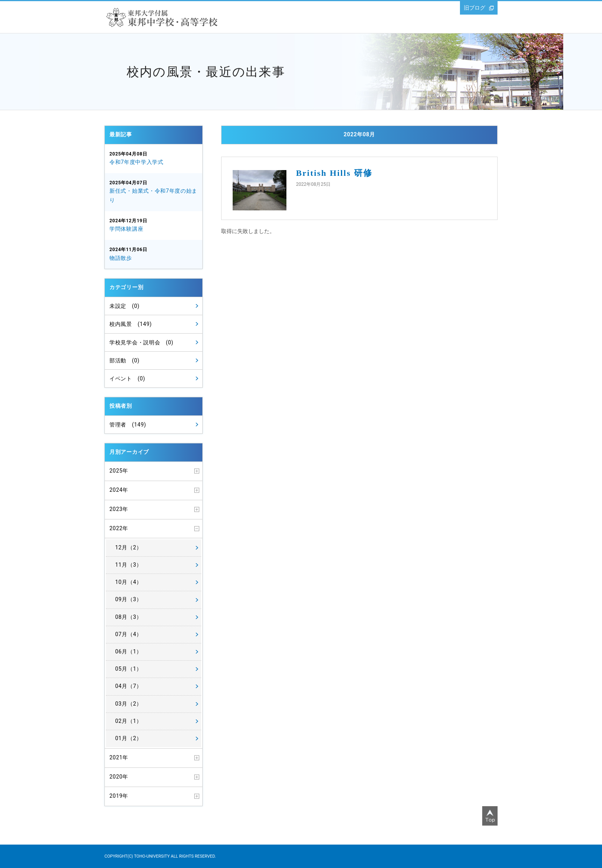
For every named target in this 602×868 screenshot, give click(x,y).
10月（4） (129, 582)
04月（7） (129, 686)
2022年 (119, 528)
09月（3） (129, 599)
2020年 (119, 777)
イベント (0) (127, 379)
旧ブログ (475, 8)
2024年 (119, 490)
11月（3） (129, 565)
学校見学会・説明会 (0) (141, 342)
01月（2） (129, 738)
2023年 (119, 509)
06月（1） (129, 651)
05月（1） (129, 669)
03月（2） (129, 704)
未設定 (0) (124, 306)
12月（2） (129, 547)
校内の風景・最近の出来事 (206, 72)
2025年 (119, 471)
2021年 (119, 757)
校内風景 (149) (131, 324)
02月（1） (129, 721)
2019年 (119, 796)
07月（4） (129, 634)
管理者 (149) (128, 425)
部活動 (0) (124, 360)
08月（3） (129, 617)
